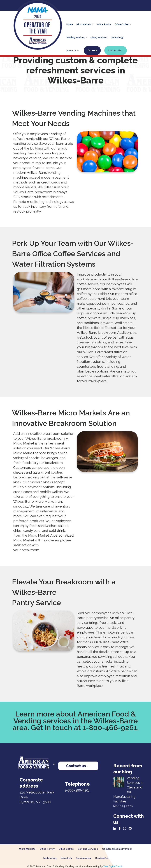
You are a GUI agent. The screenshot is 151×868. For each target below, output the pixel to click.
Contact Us (116, 52)
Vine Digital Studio (113, 866)
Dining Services (99, 37)
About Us (72, 50)
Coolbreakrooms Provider (117, 849)
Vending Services (77, 37)
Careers (92, 50)
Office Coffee (123, 24)
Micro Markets (85, 24)
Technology (117, 37)
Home (70, 24)
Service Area (83, 858)
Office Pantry (104, 24)
